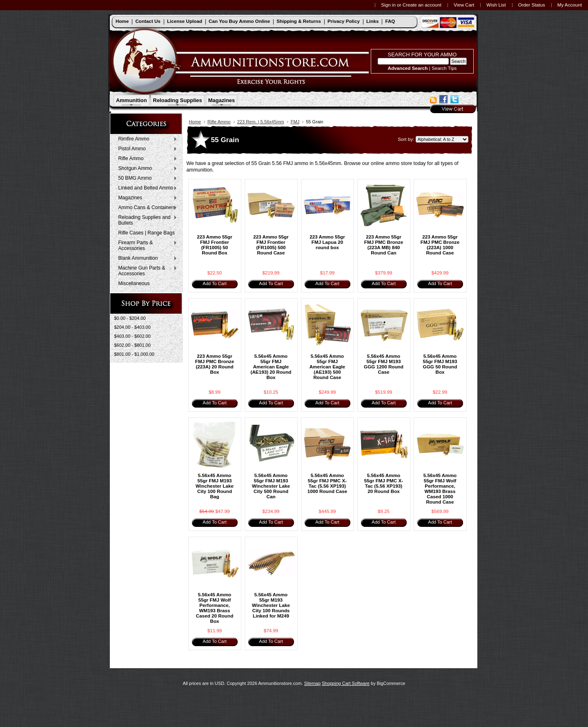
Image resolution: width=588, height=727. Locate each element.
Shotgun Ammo (146, 169)
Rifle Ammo (146, 159)
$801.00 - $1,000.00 (134, 354)
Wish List (496, 5)
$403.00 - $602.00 (133, 336)
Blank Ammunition (146, 259)
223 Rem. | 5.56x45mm (261, 122)
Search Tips (444, 68)
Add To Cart (214, 283)
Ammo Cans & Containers (146, 208)
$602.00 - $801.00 (133, 345)
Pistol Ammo (146, 149)
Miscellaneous (134, 283)
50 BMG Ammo (146, 178)
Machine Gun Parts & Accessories (146, 271)
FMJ (295, 122)
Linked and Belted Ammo (146, 188)
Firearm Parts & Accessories (146, 245)
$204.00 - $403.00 (133, 327)
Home (195, 122)
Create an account (422, 5)
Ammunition (131, 100)
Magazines (222, 100)
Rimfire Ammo (146, 139)
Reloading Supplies (178, 100)
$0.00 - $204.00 (130, 318)
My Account (570, 5)
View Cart (464, 5)
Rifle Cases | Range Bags (147, 233)
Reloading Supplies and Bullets (146, 220)
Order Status (532, 5)
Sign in (388, 5)
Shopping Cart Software (346, 683)
